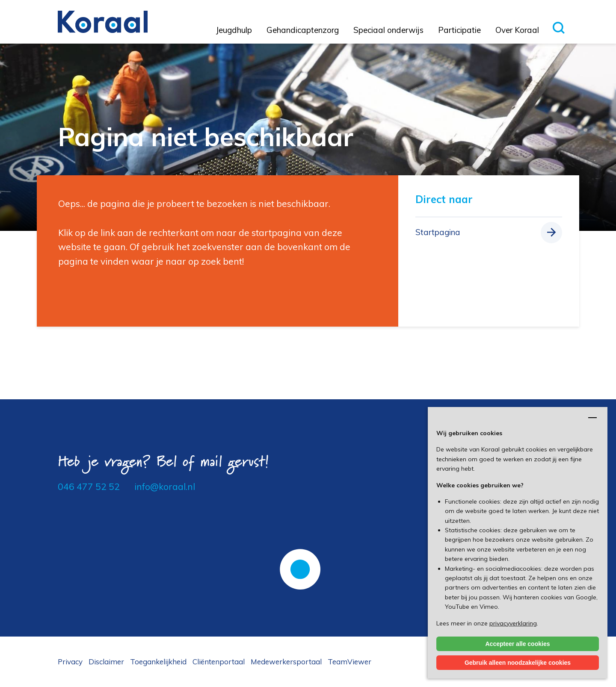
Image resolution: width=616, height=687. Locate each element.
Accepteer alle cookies (518, 644)
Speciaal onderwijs (388, 30)
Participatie (459, 30)
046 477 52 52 (89, 487)
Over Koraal (517, 30)
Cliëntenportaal (219, 662)
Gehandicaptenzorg (303, 30)
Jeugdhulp (234, 30)
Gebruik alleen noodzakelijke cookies (518, 663)
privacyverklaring (513, 623)
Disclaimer (106, 662)
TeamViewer (349, 662)
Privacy (70, 662)
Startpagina (438, 232)
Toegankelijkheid (158, 662)
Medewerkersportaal (286, 662)
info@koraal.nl (165, 487)
